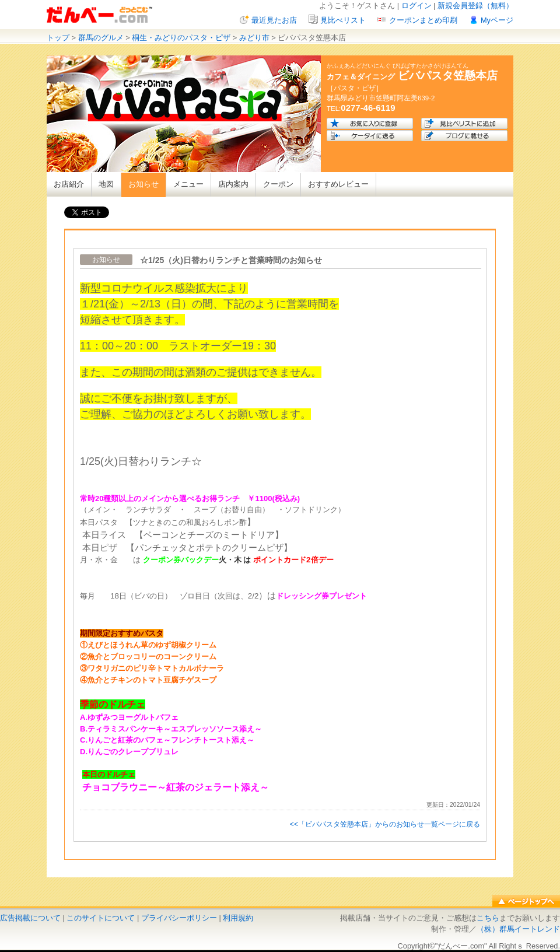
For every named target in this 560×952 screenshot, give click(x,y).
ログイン (416, 6)
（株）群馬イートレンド (518, 929)
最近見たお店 (274, 20)
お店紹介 (69, 184)
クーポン (278, 184)
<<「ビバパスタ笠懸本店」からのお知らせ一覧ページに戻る (385, 824)
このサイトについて (101, 918)
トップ (58, 38)
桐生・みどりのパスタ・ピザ (181, 38)
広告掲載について (30, 918)
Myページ (497, 20)
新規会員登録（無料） (475, 6)
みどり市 (254, 38)
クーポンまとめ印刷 (423, 20)
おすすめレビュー (338, 184)
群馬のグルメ (101, 38)
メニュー (188, 184)
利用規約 (238, 918)
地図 (106, 184)
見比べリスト (343, 20)
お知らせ (143, 184)
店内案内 (233, 184)
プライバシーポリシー (179, 918)
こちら (488, 918)
